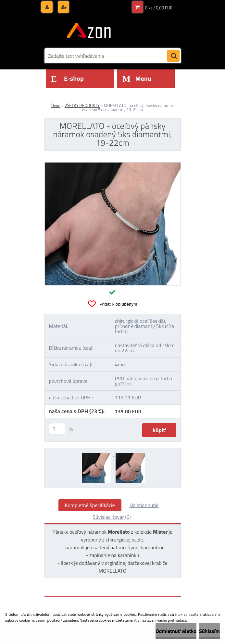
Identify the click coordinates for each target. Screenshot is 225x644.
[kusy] (57, 429)
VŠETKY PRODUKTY (82, 105)
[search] (173, 56)
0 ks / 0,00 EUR (159, 8)
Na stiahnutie (144, 505)
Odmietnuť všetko (176, 631)
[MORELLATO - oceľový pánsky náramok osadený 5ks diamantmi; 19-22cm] (113, 165)
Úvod (56, 105)
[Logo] (89, 31)
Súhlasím (209, 631)
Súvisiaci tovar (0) (112, 517)
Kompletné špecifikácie (90, 505)
